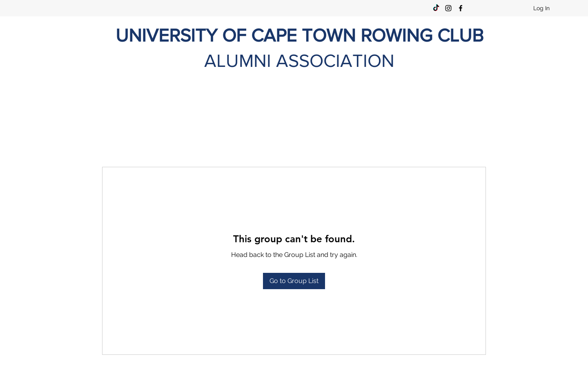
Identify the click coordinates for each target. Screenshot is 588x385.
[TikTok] (436, 8)
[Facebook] (461, 8)
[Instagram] (448, 8)
